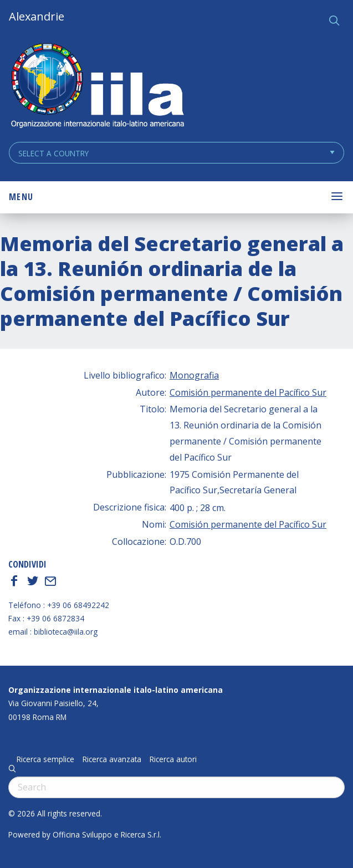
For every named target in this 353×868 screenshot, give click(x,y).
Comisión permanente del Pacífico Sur (248, 392)
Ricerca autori (173, 759)
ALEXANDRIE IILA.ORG (97, 87)
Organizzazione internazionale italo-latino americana (116, 690)
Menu (21, 197)
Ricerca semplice (45, 759)
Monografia (194, 375)
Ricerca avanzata (112, 759)
